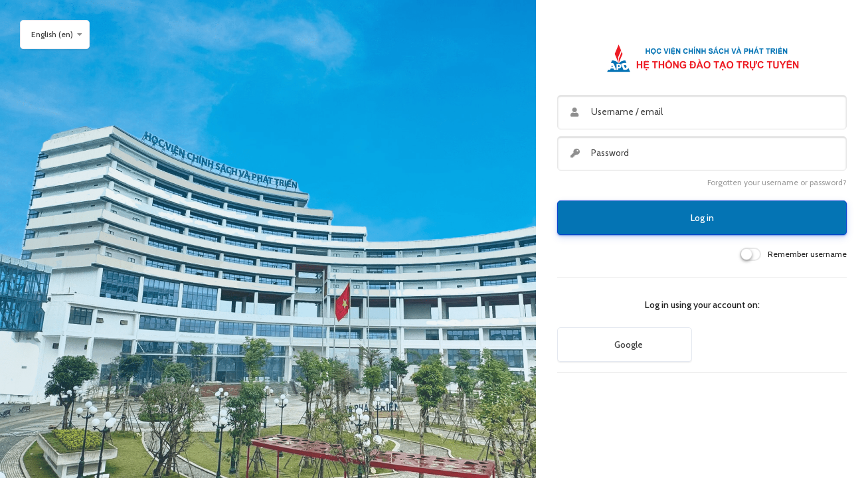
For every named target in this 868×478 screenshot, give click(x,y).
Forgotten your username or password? (777, 182)
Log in (702, 218)
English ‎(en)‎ (52, 34)
